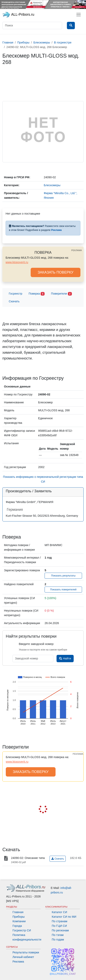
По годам (58, 940)
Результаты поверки (26, 952)
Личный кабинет (23, 957)
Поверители (61, 294)
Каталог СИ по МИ (64, 917)
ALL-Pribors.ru (18, 15)
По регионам (60, 930)
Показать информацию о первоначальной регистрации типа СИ (43, 479)
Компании (19, 921)
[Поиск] (32, 26)
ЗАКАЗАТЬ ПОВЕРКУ (56, 272)
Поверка (37, 294)
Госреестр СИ (22, 930)
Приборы (19, 917)
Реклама (18, 962)
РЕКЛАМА (77, 250)
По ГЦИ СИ (59, 926)
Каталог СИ (59, 912)
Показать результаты (63, 576)
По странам (60, 921)
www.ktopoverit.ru (17, 262)
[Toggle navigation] (79, 15)
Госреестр (16, 294)
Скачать (14, 301)
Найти (65, 658)
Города (17, 926)
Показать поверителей (63, 590)
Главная (18, 912)
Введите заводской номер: (37, 644)
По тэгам (58, 935)
